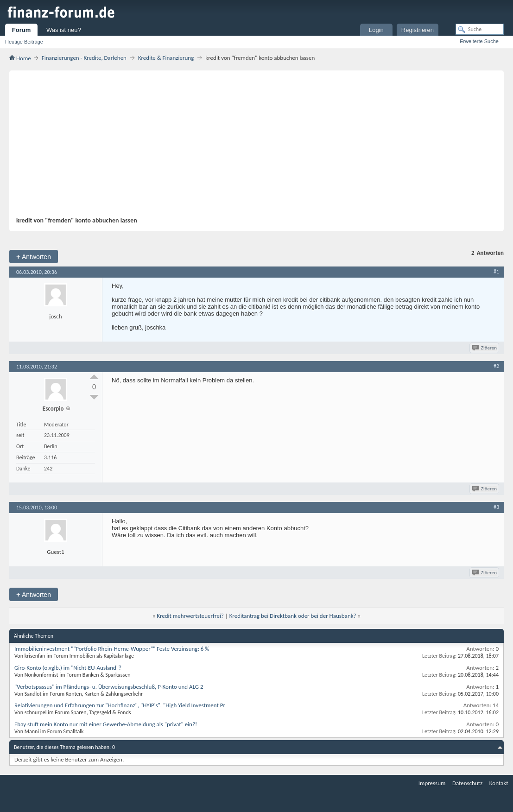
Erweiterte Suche (479, 41)
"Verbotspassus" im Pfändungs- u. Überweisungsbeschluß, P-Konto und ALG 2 (109, 687)
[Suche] (480, 29)
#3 (496, 507)
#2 (496, 366)
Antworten (34, 257)
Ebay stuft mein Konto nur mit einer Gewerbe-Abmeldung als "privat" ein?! (106, 724)
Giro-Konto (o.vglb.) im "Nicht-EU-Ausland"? (68, 668)
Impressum (432, 783)
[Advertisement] (252, 147)
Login (376, 30)
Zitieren (485, 348)
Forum (21, 30)
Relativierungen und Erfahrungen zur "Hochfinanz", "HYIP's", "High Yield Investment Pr (120, 705)
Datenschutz (467, 783)
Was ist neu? (64, 30)
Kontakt (499, 783)
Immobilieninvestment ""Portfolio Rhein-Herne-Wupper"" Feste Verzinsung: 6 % (112, 649)
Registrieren (418, 30)
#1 (496, 272)
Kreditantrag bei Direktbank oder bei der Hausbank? (293, 616)
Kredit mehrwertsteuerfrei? (190, 616)
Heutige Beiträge (24, 42)
